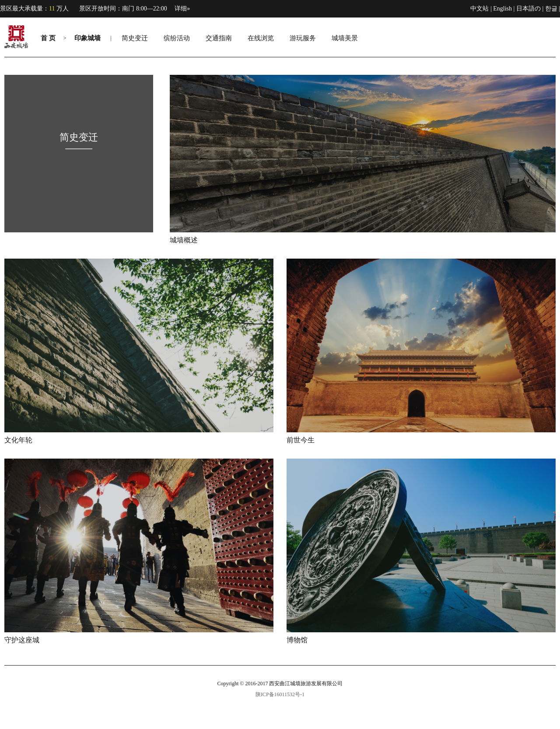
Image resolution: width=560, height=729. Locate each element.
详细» (182, 9)
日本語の (528, 9)
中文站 (479, 9)
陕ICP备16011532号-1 (280, 694)
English (502, 9)
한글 (551, 9)
